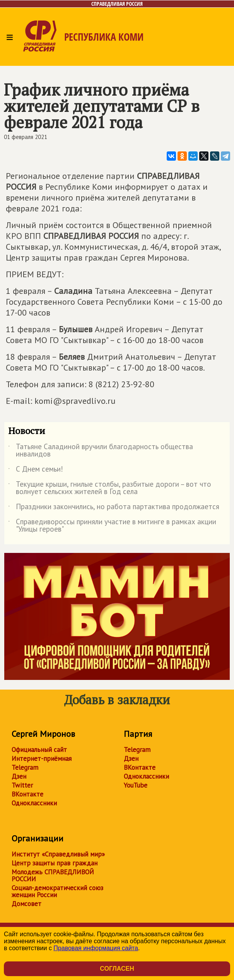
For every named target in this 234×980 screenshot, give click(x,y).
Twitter (22, 785)
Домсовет (26, 904)
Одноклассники (34, 803)
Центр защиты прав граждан (55, 863)
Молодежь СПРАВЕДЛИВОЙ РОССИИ (53, 875)
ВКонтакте (27, 794)
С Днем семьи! (36, 470)
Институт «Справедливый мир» (58, 854)
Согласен (117, 969)
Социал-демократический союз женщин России (57, 891)
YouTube (136, 785)
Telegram (25, 767)
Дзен (19, 776)
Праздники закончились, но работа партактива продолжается (114, 508)
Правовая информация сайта (96, 948)
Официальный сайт (39, 750)
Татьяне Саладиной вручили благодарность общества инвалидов (101, 451)
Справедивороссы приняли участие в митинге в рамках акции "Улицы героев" (112, 526)
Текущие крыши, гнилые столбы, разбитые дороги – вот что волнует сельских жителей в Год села (110, 488)
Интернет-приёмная (42, 759)
